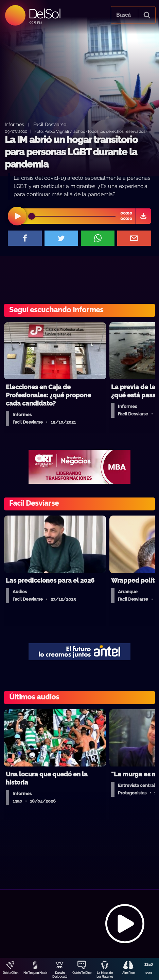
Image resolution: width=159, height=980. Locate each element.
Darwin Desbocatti (60, 975)
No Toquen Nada (35, 973)
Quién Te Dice (82, 973)
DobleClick (11, 973)
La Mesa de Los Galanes (105, 975)
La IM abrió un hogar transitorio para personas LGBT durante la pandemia (71, 152)
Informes (14, 124)
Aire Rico (128, 973)
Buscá (123, 15)
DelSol (44, 13)
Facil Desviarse (50, 124)
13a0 (149, 973)
